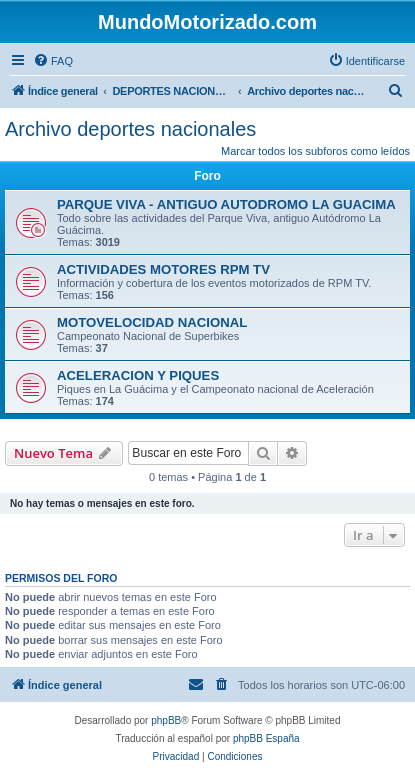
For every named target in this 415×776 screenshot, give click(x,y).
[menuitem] (53, 61)
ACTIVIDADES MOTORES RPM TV (163, 269)
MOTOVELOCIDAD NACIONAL (152, 322)
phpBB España (266, 738)
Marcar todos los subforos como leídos (315, 151)
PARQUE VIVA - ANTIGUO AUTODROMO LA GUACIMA (226, 204)
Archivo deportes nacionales (130, 129)
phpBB (166, 720)
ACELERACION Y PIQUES (138, 375)
